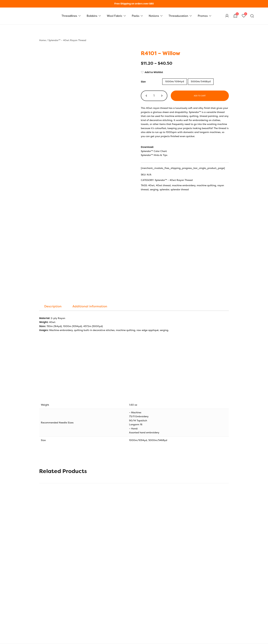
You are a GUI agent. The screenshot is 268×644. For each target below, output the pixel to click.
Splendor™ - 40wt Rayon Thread (67, 40)
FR (90, 576)
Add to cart (200, 96)
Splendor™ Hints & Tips (154, 155)
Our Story (45, 601)
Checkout (174, 613)
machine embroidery (184, 185)
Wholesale (175, 624)
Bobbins (92, 16)
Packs (136, 16)
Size (143, 82)
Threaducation (178, 16)
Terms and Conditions (51, 619)
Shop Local (175, 619)
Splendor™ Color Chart (154, 151)
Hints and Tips (112, 601)
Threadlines (69, 16)
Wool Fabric (115, 16)
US (70, 576)
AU (96, 576)
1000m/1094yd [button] (175, 82)
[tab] (53, 211)
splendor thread (180, 189)
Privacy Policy (47, 613)
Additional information (90, 211)
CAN (104, 576)
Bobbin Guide (112, 613)
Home (42, 40)
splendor (164, 189)
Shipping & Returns (50, 607)
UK (77, 576)
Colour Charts (112, 607)
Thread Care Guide (115, 624)
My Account (176, 601)
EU (83, 576)
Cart (172, 607)
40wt (151, 185)
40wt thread (163, 185)
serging (154, 189)
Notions (154, 16)
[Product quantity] (154, 96)
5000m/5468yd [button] (201, 82)
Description (53, 211)
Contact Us (45, 624)
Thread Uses (111, 619)
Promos (203, 16)
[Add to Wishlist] (185, 72)
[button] (147, 96)
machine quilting (206, 185)
